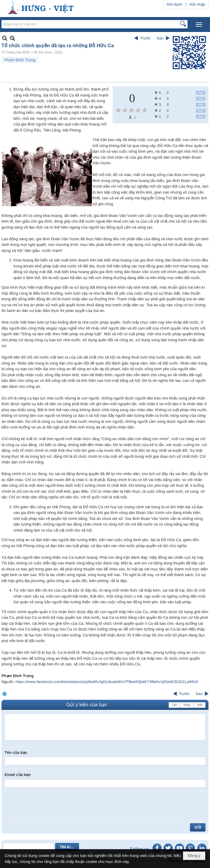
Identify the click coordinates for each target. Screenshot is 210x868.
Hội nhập (197, 4)
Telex (187, 705)
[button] (199, 25)
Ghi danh (175, 4)
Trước (145, 38)
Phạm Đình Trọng (20, 60)
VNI (200, 705)
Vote (201, 93)
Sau (160, 38)
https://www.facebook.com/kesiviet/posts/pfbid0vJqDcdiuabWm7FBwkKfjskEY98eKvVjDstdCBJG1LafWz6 (106, 682)
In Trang (4, 694)
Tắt (174, 705)
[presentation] (50, 806)
